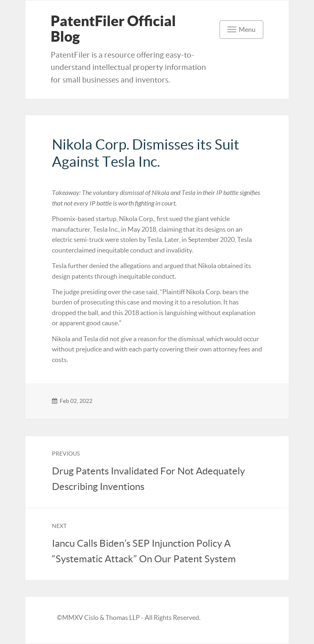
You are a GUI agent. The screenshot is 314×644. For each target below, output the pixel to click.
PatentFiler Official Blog (113, 29)
